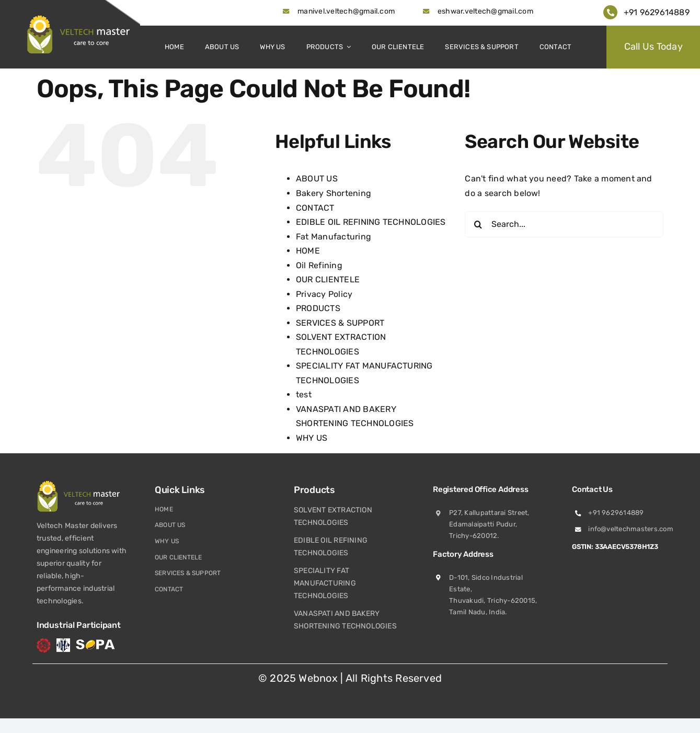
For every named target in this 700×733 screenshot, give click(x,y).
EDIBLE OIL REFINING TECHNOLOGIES (371, 222)
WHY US (312, 438)
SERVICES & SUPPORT (340, 323)
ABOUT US (317, 179)
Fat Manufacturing (334, 237)
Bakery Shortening (334, 193)
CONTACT (315, 208)
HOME (308, 251)
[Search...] (564, 224)
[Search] (478, 224)
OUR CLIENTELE (328, 279)
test (304, 394)
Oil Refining (319, 265)
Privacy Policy (324, 294)
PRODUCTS (318, 308)
